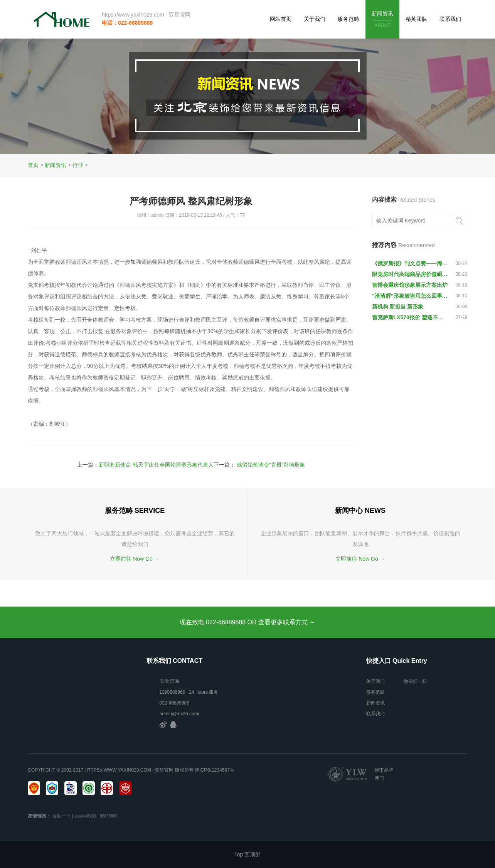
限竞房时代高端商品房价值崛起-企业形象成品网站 (410, 274)
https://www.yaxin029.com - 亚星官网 (146, 15)
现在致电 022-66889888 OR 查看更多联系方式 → (248, 622)
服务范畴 (349, 19)
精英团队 (416, 19)
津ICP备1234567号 (215, 770)
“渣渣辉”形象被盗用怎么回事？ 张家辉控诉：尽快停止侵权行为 (410, 296)
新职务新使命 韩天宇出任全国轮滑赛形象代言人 (156, 465)
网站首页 (281, 19)
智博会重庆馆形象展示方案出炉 (410, 285)
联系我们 (450, 19)
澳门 (379, 778)
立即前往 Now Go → (135, 559)
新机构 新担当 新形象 (398, 307)
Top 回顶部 (247, 855)
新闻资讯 (382, 20)
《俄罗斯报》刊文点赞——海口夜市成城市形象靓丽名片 (410, 263)
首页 (33, 165)
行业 (78, 165)
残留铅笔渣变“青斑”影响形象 (271, 465)
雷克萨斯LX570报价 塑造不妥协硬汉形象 (410, 317)
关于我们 (315, 19)
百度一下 (61, 816)
